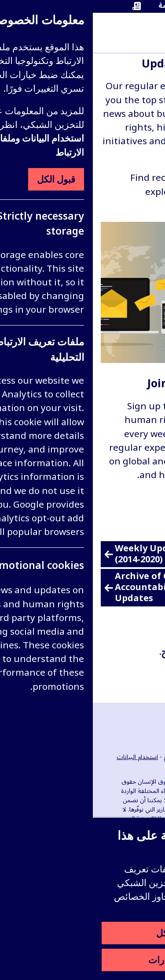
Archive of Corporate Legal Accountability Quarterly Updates (78, 588)
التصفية (136, 674)
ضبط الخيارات (82, 960)
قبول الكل (82, 933)
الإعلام (79, 757)
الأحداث (148, 757)
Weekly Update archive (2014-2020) (69, 554)
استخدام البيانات (44, 757)
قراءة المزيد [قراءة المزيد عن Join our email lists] (126, 499)
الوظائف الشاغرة (112, 757)
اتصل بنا (144, 766)
